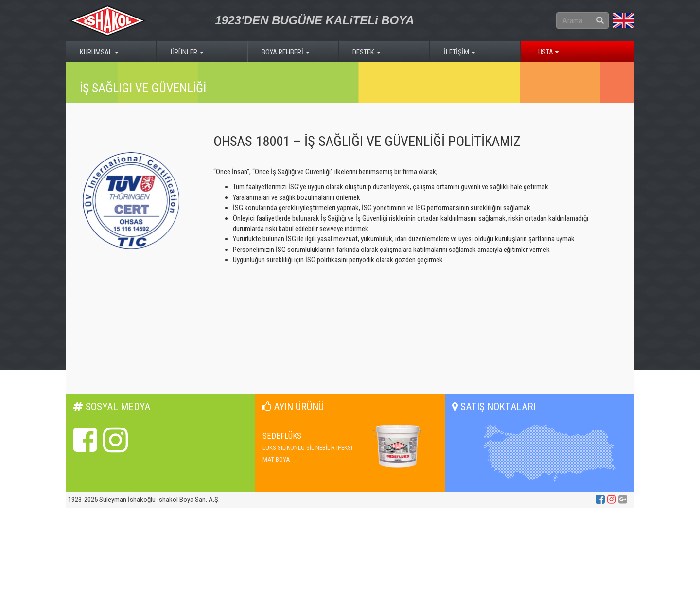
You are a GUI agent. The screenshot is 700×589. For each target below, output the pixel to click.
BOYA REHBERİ (286, 52)
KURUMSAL (99, 52)
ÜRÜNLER (187, 52)
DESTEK (367, 52)
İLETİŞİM (460, 52)
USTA (549, 52)
